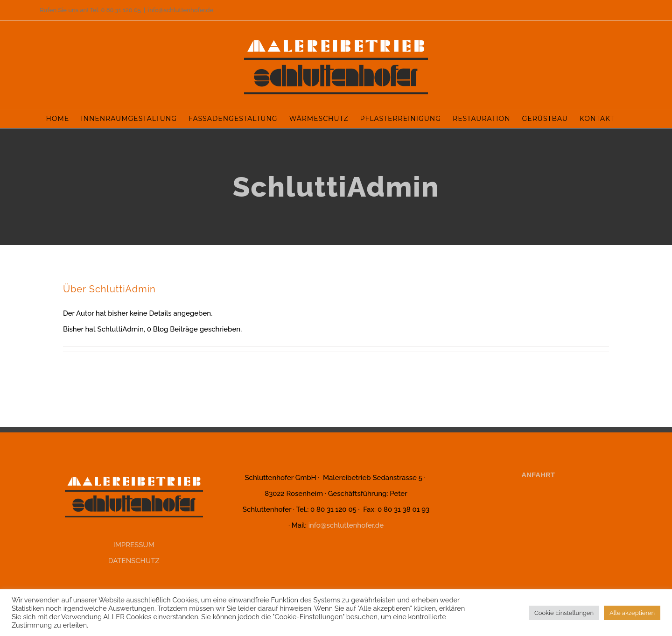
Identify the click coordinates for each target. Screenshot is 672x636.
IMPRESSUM (134, 545)
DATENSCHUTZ (134, 561)
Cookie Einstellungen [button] (564, 613)
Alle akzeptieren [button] (632, 613)
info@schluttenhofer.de (181, 10)
